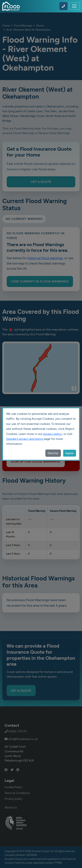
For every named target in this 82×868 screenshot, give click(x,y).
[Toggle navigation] (74, 6)
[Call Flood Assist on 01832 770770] (63, 6)
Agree (69, 453)
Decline (53, 453)
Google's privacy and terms (25, 439)
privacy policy (52, 434)
